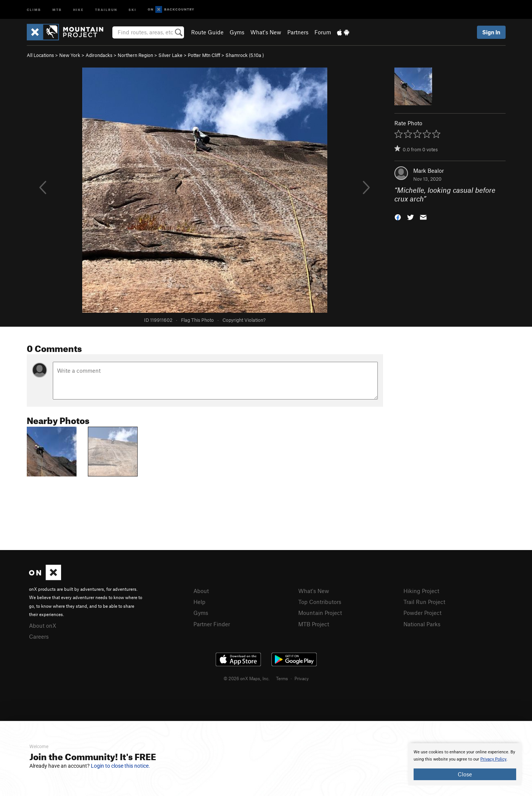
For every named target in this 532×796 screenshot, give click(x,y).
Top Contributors (320, 602)
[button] (398, 216)
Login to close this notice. (120, 766)
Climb (34, 9)
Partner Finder (212, 624)
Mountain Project (320, 613)
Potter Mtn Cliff (204, 55)
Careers (39, 636)
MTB (57, 9)
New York (70, 55)
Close (465, 774)
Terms (282, 678)
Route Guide (207, 32)
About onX (43, 625)
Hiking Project (421, 591)
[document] (465, 764)
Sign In (491, 32)
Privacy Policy (493, 759)
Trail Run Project (424, 602)
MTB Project (314, 624)
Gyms (237, 32)
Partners (298, 32)
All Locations (40, 55)
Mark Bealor (429, 171)
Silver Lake (170, 55)
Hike (78, 9)
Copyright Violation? (244, 320)
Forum (323, 32)
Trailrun (106, 9)
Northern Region (135, 55)
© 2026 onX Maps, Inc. (247, 678)
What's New (266, 32)
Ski (133, 9)
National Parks (422, 624)
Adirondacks (99, 55)
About (201, 591)
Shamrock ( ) (245, 55)
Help (199, 602)
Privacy (302, 678)
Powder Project (422, 613)
